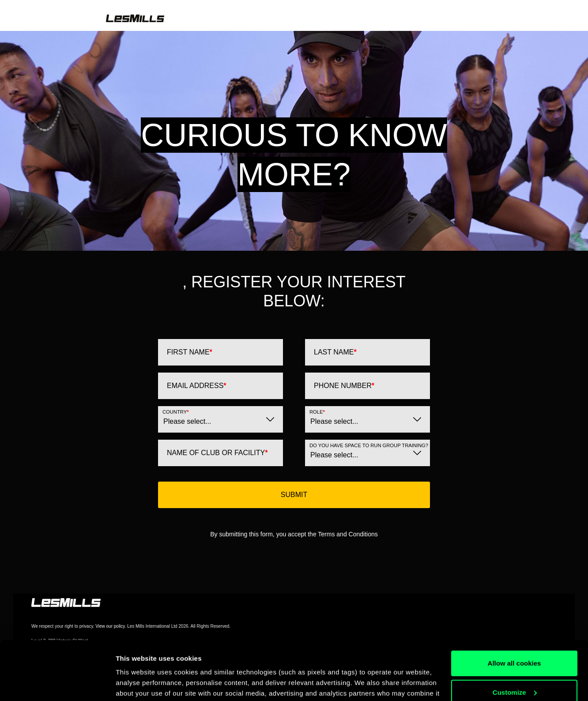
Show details (136, 684)
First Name (190, 352)
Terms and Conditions (348, 534)
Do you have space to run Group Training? (369, 445)
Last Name (335, 352)
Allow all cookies (514, 608)
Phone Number (344, 386)
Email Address (197, 386)
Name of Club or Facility (217, 453)
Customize (515, 637)
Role (317, 412)
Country (175, 412)
